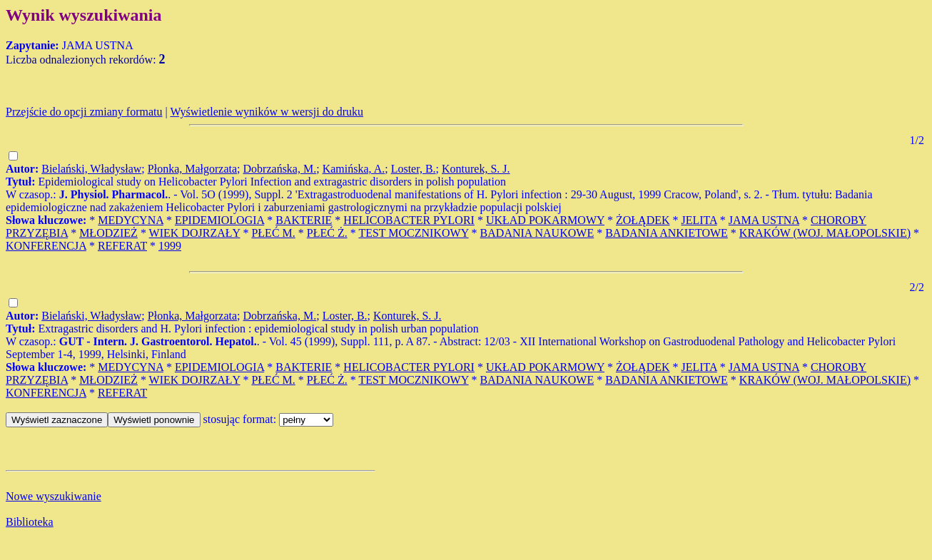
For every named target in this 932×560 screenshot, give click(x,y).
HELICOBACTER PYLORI (409, 220)
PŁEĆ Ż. (327, 233)
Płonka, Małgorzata (192, 169)
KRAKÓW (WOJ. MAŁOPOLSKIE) (825, 233)
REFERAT (122, 246)
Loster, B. (414, 169)
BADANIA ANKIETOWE (667, 233)
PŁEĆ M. (273, 233)
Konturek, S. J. (476, 169)
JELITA (699, 220)
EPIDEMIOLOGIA (219, 220)
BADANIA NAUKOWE (537, 233)
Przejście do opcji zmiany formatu (84, 112)
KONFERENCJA (46, 246)
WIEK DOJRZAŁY (195, 233)
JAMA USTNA (764, 220)
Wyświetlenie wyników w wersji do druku (267, 112)
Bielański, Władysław (91, 169)
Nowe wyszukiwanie (54, 496)
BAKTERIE (304, 220)
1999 (170, 246)
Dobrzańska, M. (280, 169)
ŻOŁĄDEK (643, 220)
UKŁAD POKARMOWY (545, 220)
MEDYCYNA (131, 220)
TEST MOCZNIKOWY (413, 233)
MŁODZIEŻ (108, 233)
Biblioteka (30, 522)
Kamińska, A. (354, 169)
